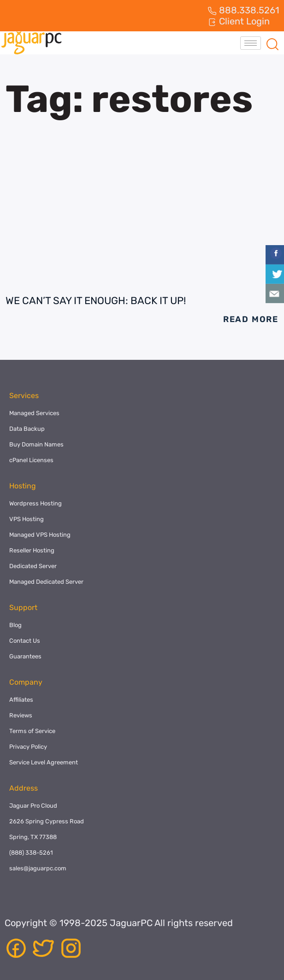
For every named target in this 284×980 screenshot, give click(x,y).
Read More (251, 319)
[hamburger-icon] (251, 43)
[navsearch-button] (272, 43)
